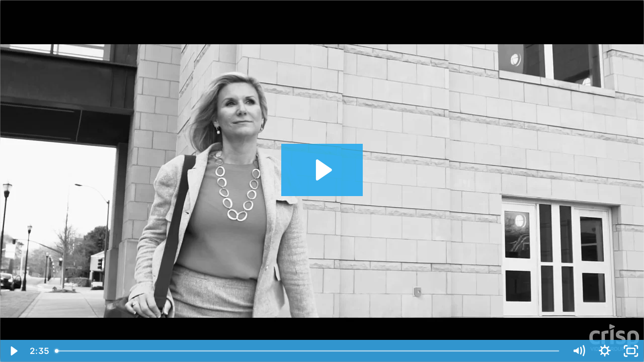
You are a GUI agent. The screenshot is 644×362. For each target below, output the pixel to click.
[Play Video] (13, 351)
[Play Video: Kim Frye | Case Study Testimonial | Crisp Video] (322, 170)
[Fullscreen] (631, 351)
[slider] (308, 351)
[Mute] (579, 351)
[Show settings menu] (605, 351)
